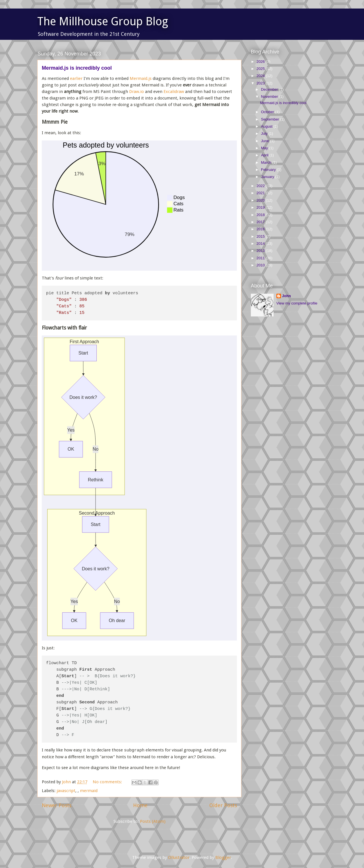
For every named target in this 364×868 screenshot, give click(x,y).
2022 (261, 186)
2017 (261, 222)
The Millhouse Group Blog (103, 21)
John (287, 296)
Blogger (223, 856)
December (270, 89)
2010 (261, 265)
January (268, 177)
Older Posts (223, 804)
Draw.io (136, 92)
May (265, 148)
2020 (261, 200)
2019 (261, 207)
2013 (261, 251)
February (269, 170)
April (265, 155)
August (267, 126)
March (267, 162)
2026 (261, 62)
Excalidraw (174, 92)
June (266, 141)
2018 (261, 215)
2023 (261, 83)
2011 (261, 258)
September (271, 119)
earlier (76, 78)
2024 (261, 76)
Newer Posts (57, 804)
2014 (261, 244)
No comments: (108, 781)
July (265, 133)
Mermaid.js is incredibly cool (77, 68)
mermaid (89, 790)
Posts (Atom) (153, 820)
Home (140, 804)
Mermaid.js (141, 78)
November (270, 97)
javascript (66, 790)
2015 (261, 236)
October (268, 112)
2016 (261, 229)
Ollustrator (179, 856)
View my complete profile (297, 303)
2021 (261, 193)
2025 (261, 69)
